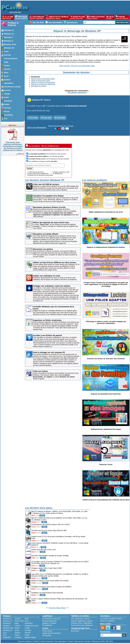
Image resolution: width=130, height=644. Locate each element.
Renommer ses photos (43, 249)
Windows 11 (7, 619)
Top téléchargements (49, 621)
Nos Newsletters (55, 22)
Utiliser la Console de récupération (43, 82)
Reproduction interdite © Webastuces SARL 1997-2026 (94, 641)
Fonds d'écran (47, 631)
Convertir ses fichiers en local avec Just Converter (106, 359)
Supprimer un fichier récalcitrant (47, 320)
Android (17, 619)
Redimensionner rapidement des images (106, 429)
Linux (5, 633)
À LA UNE (8, 17)
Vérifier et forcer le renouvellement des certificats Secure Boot (106, 500)
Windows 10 (7, 621)
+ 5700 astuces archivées (36, 172)
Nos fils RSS (38, 22)
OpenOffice (29, 623)
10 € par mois (46, 118)
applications (79, 619)
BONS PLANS (78, 17)
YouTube (28, 630)
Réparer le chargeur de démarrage (43, 84)
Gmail (17, 630)
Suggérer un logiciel (49, 623)
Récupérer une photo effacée (46, 234)
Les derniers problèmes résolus (111, 619)
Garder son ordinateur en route (47, 276)
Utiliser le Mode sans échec (41, 81)
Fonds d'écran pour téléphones (82, 625)
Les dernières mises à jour (51, 619)
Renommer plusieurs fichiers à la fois (49, 207)
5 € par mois (33, 118)
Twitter (17, 635)
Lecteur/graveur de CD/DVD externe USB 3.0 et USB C (51, 525)
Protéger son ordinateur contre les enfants (52, 286)
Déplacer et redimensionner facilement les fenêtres (106, 247)
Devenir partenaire (47, 641)
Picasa (27, 635)
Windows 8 (7, 623)
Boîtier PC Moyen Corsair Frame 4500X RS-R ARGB (50, 581)
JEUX (110, 17)
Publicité (36, 641)
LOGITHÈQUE (37, 17)
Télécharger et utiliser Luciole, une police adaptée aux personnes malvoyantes (106, 322)
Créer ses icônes (40, 371)
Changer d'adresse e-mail (61, 172)
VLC (5, 635)
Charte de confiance (25, 641)
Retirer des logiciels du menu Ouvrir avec (51, 222)
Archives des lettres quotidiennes (38, 174)
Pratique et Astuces (13, 24)
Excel (27, 621)
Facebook (18, 637)
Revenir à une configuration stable (43, 79)
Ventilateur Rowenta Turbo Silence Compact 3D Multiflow (51, 587)
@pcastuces (72, 22)
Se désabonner (58, 174)
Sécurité (28, 633)
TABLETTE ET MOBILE (57, 17)
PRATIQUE (21, 17)
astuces (87, 619)
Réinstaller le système (39, 86)
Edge (17, 623)
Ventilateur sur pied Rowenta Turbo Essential (47, 593)
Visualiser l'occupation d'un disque (48, 196)
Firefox (17, 628)
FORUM (122, 17)
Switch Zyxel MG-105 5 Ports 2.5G (44, 550)
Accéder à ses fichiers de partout (47, 335)
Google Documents (31, 626)
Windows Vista (8, 628)
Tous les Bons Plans (57, 608)
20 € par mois (60, 118)
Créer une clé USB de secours (46, 184)
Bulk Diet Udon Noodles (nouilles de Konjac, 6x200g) (50, 556)
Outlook (17, 633)
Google (27, 628)
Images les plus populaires (52, 633)
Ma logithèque (47, 625)
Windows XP (8, 630)
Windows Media (30, 637)
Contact (70, 641)
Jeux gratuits (47, 635)
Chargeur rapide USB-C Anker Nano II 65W (47, 568)
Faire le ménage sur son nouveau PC (49, 352)
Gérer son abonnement (37, 127)
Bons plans (75, 631)
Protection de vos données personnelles (40, 175)
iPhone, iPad (19, 621)
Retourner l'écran (106, 465)
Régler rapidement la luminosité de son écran (106, 212)
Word (26, 619)
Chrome (17, 626)
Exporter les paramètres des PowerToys (106, 394)
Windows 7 (7, 626)
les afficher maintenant (77, 93)
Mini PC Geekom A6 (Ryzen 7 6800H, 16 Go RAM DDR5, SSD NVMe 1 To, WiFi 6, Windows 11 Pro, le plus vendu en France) (59, 512)
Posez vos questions (107, 621)
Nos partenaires (61, 641)
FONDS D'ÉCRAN (96, 17)
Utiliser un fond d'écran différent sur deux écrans (54, 262)
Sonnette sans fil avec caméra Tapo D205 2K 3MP (49, 531)
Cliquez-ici (20, 154)
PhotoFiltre (7, 637)
